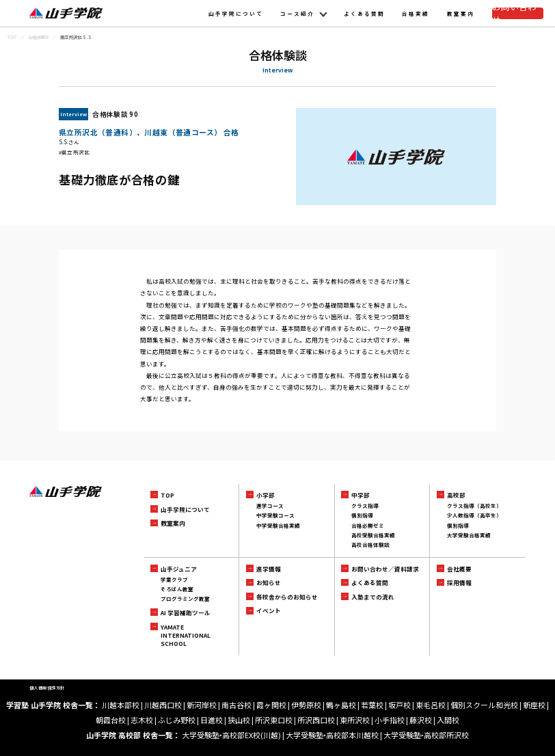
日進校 (212, 720)
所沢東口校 (274, 720)
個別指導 (362, 515)
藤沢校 (421, 720)
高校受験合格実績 (373, 535)
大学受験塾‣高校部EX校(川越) (231, 735)
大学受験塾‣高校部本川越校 (332, 735)
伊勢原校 (306, 705)
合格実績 (416, 13)
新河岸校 (202, 705)
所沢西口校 (316, 720)
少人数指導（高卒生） (474, 515)
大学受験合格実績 (469, 535)
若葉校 (372, 705)
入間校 (448, 720)
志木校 (142, 720)
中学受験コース (275, 515)
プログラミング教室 (185, 598)
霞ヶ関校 (271, 705)
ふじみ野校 (177, 720)
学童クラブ (174, 579)
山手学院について (236, 13)
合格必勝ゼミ (368, 525)
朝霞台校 (111, 720)
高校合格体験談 (370, 544)
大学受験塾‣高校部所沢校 (426, 735)
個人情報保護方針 (47, 688)
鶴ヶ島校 (341, 705)
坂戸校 (400, 705)
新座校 (534, 705)
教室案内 (461, 13)
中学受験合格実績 (278, 525)
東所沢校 (355, 720)
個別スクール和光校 (484, 705)
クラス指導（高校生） (474, 505)
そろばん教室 (177, 589)
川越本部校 (121, 705)
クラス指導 (365, 505)
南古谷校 (236, 705)
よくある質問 (364, 13)
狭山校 (239, 720)
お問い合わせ (517, 13)
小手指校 (390, 720)
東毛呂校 (431, 705)
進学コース (270, 505)
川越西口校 (163, 705)
